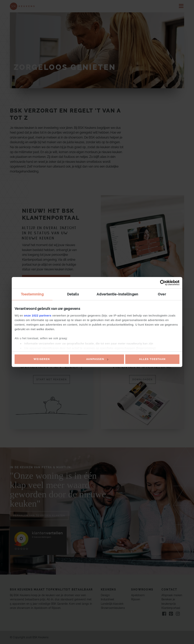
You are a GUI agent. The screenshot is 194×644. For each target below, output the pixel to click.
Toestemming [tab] (32, 294)
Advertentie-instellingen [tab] (117, 294)
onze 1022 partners (38, 315)
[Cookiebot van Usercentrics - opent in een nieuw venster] (163, 283)
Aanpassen (97, 359)
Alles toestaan (152, 359)
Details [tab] (73, 294)
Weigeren (42, 359)
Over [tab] (162, 294)
